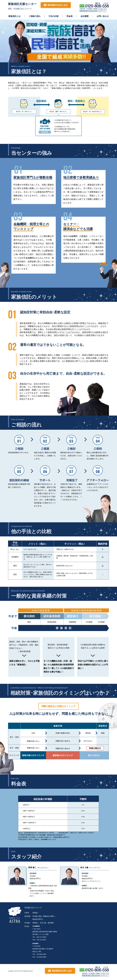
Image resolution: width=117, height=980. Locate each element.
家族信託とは (14, 16)
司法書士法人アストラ (34, 908)
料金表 (70, 16)
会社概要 (85, 16)
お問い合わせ (103, 16)
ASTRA (20, 972)
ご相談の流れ (34, 16)
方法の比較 (54, 16)
